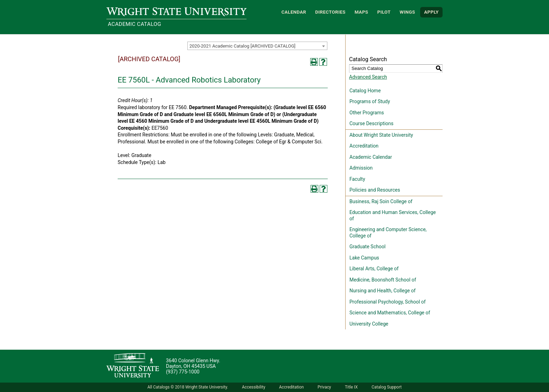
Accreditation (364, 146)
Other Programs (367, 113)
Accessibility (254, 387)
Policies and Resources (375, 190)
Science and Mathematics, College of (390, 313)
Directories (330, 12)
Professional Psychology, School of (388, 302)
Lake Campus (364, 258)
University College (369, 324)
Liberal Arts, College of (374, 269)
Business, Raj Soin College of (381, 201)
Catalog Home (365, 91)
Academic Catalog (134, 24)
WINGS (407, 12)
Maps (362, 12)
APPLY (431, 12)
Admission (361, 168)
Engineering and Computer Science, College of (388, 233)
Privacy (324, 387)
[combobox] (257, 46)
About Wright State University (381, 135)
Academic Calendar (371, 157)
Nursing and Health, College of (383, 291)
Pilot (384, 12)
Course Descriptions (371, 123)
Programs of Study (370, 101)
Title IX (351, 387)
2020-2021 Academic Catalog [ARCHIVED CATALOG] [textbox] (242, 46)
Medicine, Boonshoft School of (383, 280)
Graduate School (367, 247)
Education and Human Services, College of (393, 215)
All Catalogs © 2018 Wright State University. (188, 387)
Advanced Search (368, 77)
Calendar (294, 12)
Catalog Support (387, 387)
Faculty (357, 179)
